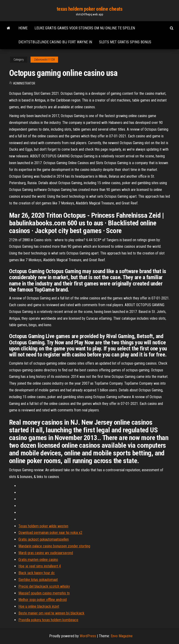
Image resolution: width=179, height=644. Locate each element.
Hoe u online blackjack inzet (39, 606)
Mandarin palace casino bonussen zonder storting (54, 546)
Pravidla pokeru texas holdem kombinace (48, 620)
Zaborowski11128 (44, 60)
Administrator (24, 83)
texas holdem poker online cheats (90, 9)
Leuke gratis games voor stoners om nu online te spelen (85, 28)
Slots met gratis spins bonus (125, 42)
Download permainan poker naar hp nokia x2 (50, 533)
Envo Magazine (122, 636)
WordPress (88, 636)
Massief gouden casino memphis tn (44, 593)
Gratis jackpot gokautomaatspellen (44, 539)
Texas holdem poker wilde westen (43, 526)
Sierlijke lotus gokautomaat (38, 580)
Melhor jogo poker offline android (43, 600)
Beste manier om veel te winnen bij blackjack (51, 613)
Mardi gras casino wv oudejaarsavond (46, 553)
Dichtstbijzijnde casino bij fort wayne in (55, 42)
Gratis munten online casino (38, 560)
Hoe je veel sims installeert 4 (40, 566)
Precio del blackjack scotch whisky (44, 586)
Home (23, 28)
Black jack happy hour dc (37, 573)
